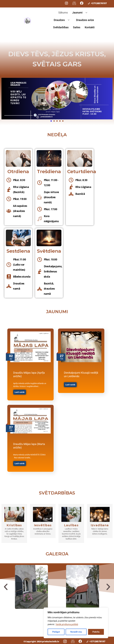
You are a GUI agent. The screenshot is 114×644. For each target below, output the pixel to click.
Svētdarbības (61, 27)
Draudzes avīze (85, 20)
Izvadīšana (100, 525)
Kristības (14, 525)
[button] (6, 587)
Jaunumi (81, 13)
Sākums (63, 13)
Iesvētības (43, 525)
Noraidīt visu (76, 632)
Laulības (71, 525)
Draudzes (63, 20)
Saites (77, 27)
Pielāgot (56, 632)
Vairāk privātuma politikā (67, 624)
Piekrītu (96, 632)
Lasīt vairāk (20, 392)
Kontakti (90, 27)
